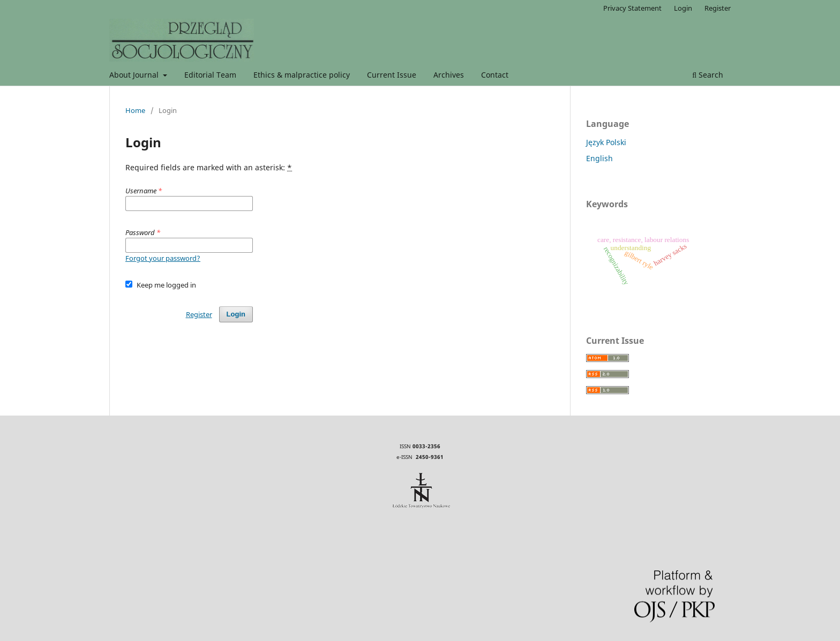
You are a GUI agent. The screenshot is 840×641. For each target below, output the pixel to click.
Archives (449, 75)
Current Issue (392, 75)
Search (708, 75)
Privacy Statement (632, 8)
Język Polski (606, 142)
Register (718, 8)
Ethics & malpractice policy (302, 75)
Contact (495, 75)
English (599, 158)
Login (683, 8)
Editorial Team (210, 75)
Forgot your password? (163, 258)
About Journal (135, 75)
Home (135, 110)
